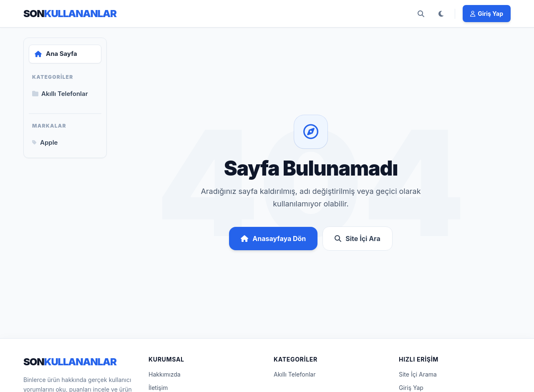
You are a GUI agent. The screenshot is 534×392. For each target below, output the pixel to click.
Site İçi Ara (357, 239)
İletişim (158, 388)
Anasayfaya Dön (273, 239)
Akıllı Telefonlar (295, 374)
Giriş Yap (411, 388)
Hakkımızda (165, 374)
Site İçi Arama (418, 374)
